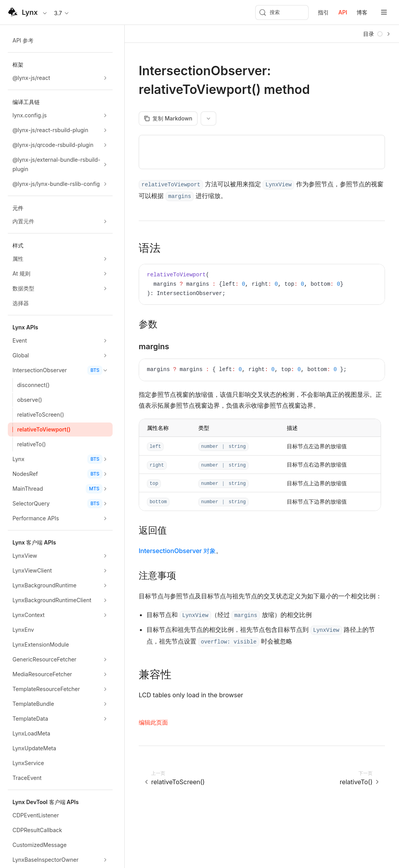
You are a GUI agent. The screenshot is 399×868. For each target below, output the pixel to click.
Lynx (30, 12)
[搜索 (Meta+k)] (282, 12)
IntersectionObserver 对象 (177, 551)
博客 (362, 12)
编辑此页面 (153, 722)
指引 (323, 12)
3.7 (62, 13)
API (343, 12)
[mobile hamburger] (384, 12)
